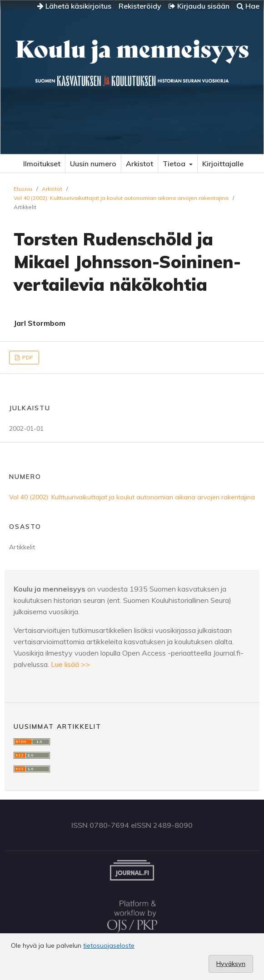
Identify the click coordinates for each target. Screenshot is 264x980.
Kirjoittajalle (223, 164)
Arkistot (139, 164)
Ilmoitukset (42, 164)
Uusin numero (93, 164)
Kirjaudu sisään (199, 6)
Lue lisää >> (70, 664)
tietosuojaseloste (109, 945)
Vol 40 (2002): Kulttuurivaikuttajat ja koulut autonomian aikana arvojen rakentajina (121, 198)
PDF (27, 357)
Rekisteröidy (140, 6)
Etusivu (23, 189)
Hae (248, 6)
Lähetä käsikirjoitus (74, 6)
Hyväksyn (231, 964)
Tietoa (175, 164)
